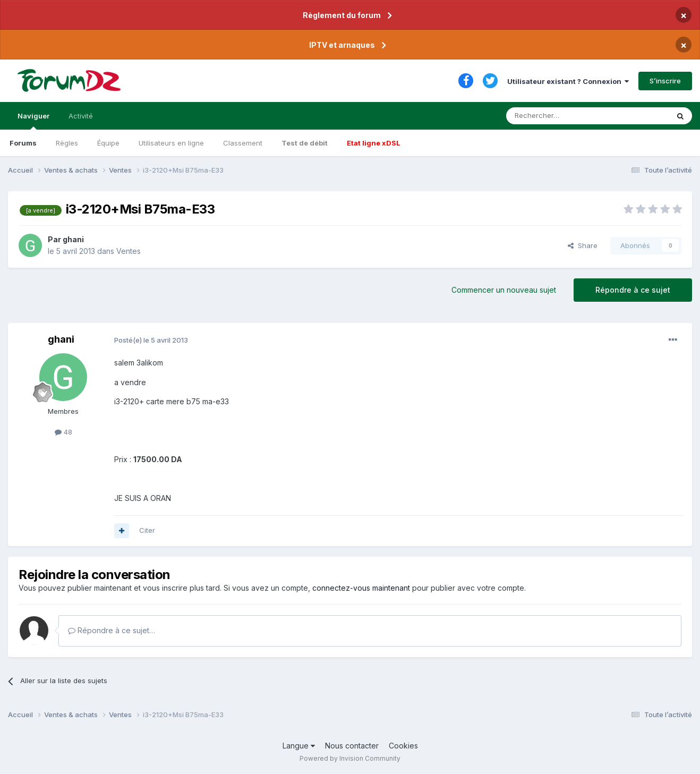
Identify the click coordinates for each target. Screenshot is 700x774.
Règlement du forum (342, 15)
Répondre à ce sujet (633, 290)
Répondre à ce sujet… (112, 630)
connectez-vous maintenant (361, 588)
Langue (299, 746)
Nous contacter (352, 746)
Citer (147, 530)
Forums (23, 143)
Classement (243, 143)
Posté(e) (151, 340)
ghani (73, 239)
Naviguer (33, 121)
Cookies (403, 746)
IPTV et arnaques (342, 45)
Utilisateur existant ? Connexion (568, 81)
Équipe (108, 143)
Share (583, 245)
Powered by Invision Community (350, 758)
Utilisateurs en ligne (171, 143)
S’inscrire (665, 81)
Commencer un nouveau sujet (504, 290)
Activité (81, 116)
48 (63, 432)
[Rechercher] (564, 116)
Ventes (129, 251)
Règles (67, 143)
